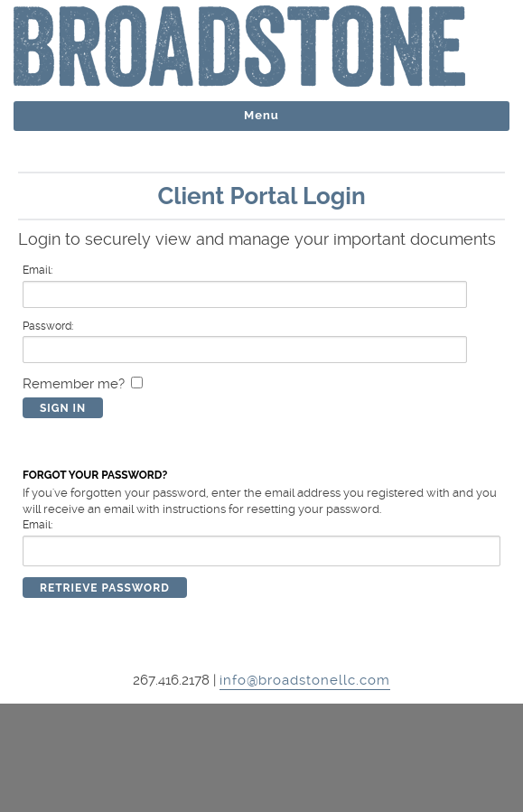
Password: (48, 326)
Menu (261, 115)
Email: (37, 270)
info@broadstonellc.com (305, 680)
